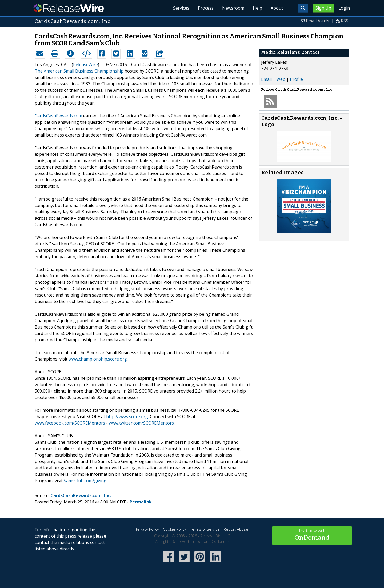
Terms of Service (205, 529)
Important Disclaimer (211, 541)
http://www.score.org (127, 417)
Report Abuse (236, 529)
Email (266, 79)
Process (206, 8)
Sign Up (323, 8)
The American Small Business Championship (79, 71)
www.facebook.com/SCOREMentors (70, 423)
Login (344, 8)
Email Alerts (318, 21)
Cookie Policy (175, 529)
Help (257, 8)
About (277, 8)
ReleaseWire (69, 8)
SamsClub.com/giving (85, 481)
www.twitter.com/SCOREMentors (141, 423)
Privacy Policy (147, 529)
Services (181, 8)
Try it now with (312, 535)
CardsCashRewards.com (58, 116)
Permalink (141, 502)
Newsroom (233, 8)
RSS (345, 21)
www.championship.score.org (98, 359)
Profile (296, 79)
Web (281, 79)
